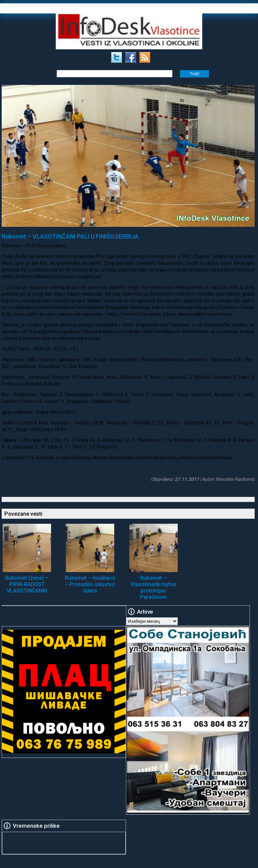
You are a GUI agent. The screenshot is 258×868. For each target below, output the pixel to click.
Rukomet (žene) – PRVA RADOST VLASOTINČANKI (27, 584)
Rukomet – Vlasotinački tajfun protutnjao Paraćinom (154, 588)
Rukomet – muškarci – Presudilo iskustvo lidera (90, 584)
